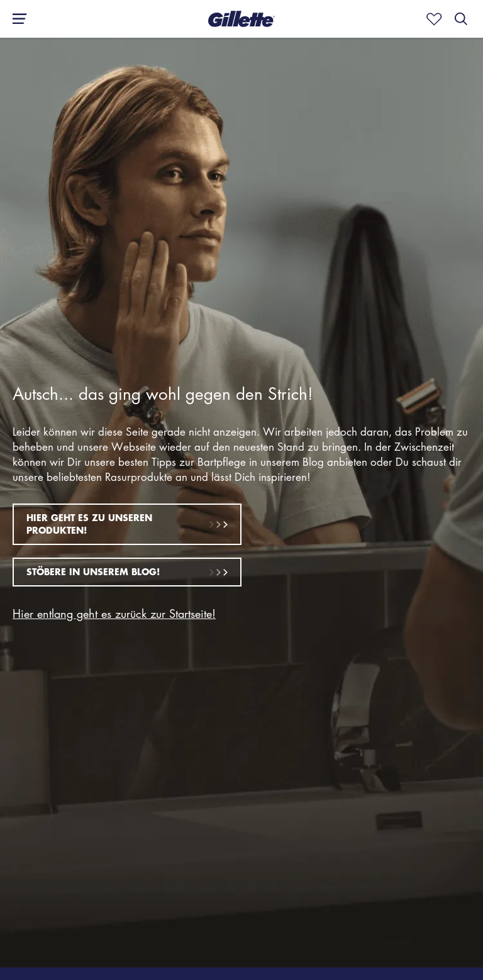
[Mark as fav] (431, 19)
